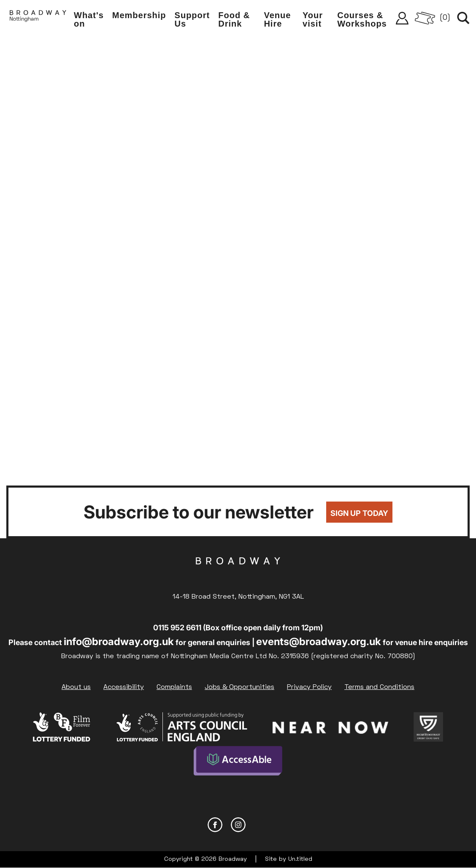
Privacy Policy (309, 687)
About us (76, 687)
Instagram (238, 825)
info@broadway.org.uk (119, 642)
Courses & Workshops (362, 19)
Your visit (313, 19)
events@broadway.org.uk (319, 642)
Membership (139, 15)
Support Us (192, 19)
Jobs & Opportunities (239, 687)
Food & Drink (234, 19)
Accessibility (124, 687)
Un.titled (300, 859)
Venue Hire (277, 19)
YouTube (261, 825)
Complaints (174, 687)
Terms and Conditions (379, 687)
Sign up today (359, 513)
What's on (89, 19)
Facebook (215, 825)
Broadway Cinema (238, 574)
